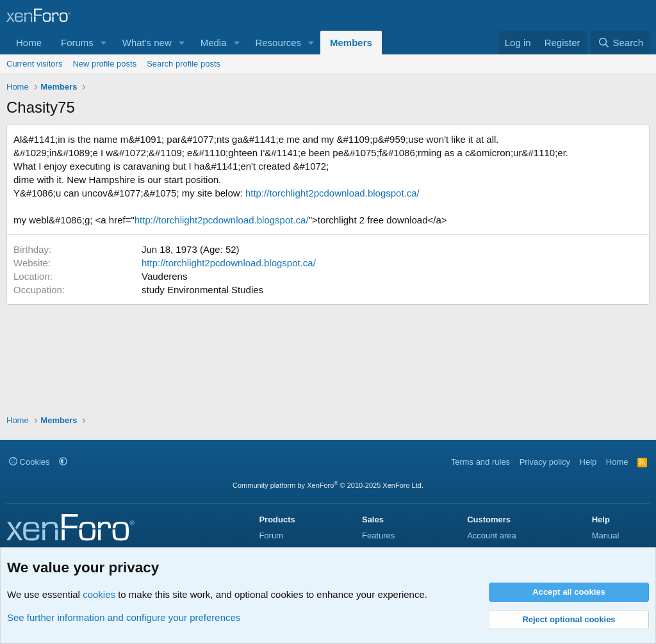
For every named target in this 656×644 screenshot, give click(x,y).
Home (29, 43)
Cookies (29, 462)
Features (378, 535)
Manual (606, 535)
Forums (77, 43)
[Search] (620, 43)
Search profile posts (184, 64)
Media (214, 43)
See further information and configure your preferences (124, 617)
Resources (278, 43)
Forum (271, 535)
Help (588, 462)
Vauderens (164, 276)
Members (351, 43)
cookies (99, 594)
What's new (147, 43)
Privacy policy (545, 462)
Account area (492, 535)
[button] (104, 43)
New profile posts (104, 64)
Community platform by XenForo (328, 485)
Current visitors (34, 64)
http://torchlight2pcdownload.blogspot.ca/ (332, 193)
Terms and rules (480, 462)
